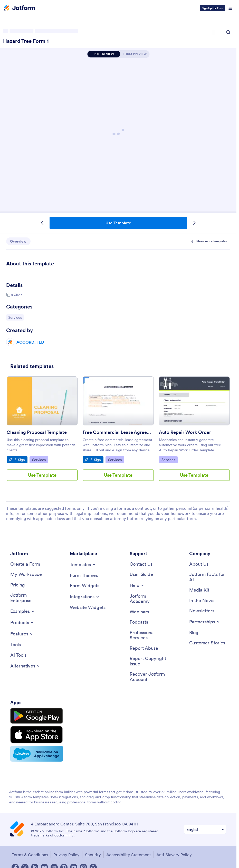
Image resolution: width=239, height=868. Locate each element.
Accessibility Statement (128, 852)
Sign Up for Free (212, 8)
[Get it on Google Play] (34, 716)
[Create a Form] (25, 564)
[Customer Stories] (207, 643)
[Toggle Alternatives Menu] (25, 666)
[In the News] (202, 601)
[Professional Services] (148, 636)
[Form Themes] (84, 576)
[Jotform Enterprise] (29, 598)
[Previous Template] (42, 223)
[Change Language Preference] (205, 826)
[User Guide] (141, 575)
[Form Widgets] (85, 586)
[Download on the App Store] (34, 733)
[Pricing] (18, 585)
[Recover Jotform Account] (148, 678)
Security (93, 852)
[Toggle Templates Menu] (83, 565)
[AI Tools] (18, 656)
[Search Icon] (228, 32)
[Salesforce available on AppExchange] (34, 751)
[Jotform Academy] (148, 599)
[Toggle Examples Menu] (23, 612)
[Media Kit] (199, 590)
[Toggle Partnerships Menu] (205, 622)
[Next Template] (194, 223)
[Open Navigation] (230, 8)
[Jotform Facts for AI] (208, 577)
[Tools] (16, 645)
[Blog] (194, 633)
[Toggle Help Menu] (137, 585)
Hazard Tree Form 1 (26, 41)
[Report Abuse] (144, 649)
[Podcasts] (139, 622)
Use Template (118, 223)
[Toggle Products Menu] (22, 623)
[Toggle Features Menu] (22, 634)
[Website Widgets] (88, 608)
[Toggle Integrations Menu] (85, 597)
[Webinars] (139, 612)
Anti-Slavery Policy (174, 852)
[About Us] (199, 564)
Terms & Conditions (30, 852)
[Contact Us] (141, 564)
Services (16, 317)
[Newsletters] (202, 611)
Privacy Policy (66, 852)
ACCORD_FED (30, 342)
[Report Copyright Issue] (148, 662)
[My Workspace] (26, 575)
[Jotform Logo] (20, 8)
